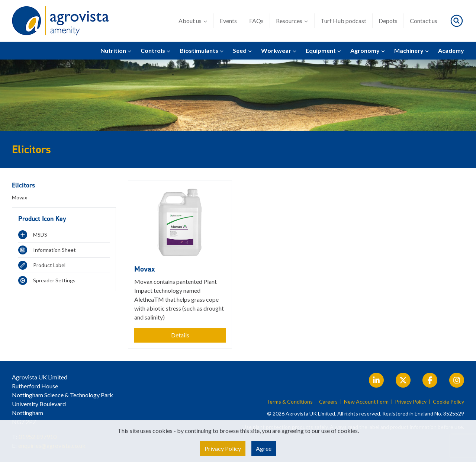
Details (180, 335)
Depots (388, 21)
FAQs (256, 21)
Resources (292, 21)
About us (193, 21)
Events (228, 21)
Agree (264, 448)
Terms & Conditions (290, 402)
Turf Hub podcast (343, 21)
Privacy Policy (411, 402)
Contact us (424, 21)
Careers (328, 402)
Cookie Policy (448, 402)
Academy (451, 50)
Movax (20, 197)
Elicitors (23, 185)
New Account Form (366, 402)
